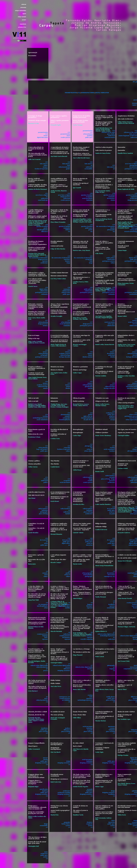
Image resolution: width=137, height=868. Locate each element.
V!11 (79, 93)
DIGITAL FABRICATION (102, 93)
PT (134, 82)
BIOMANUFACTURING (88, 93)
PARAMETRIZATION (71, 93)
